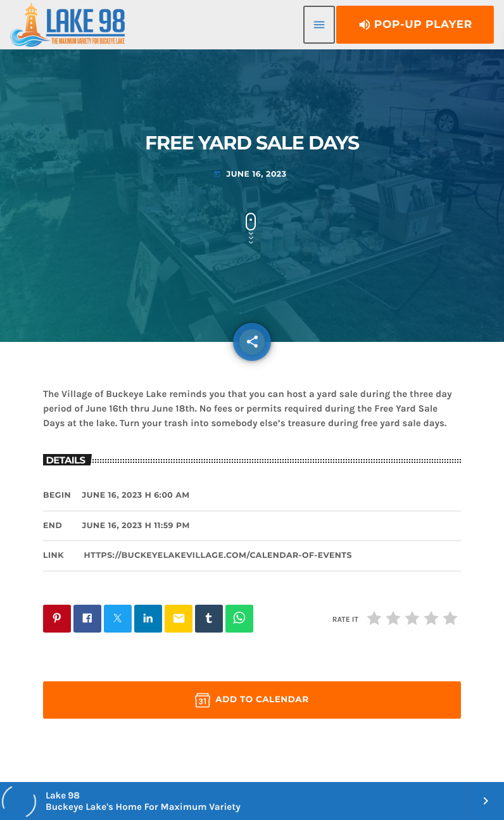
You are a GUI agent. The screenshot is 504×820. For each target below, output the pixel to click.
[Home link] (67, 25)
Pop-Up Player (415, 25)
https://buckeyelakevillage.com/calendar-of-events (218, 556)
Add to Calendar (252, 700)
